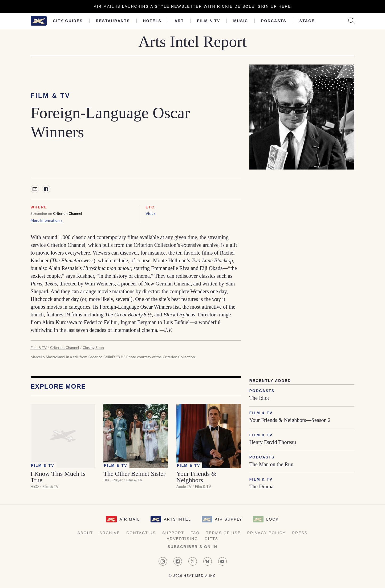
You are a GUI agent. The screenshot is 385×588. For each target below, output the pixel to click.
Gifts (212, 539)
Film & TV (208, 21)
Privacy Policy (267, 533)
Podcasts (274, 21)
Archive (110, 533)
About (85, 533)
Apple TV (184, 486)
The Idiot (259, 398)
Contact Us (141, 533)
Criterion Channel (68, 213)
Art (179, 21)
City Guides (68, 21)
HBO (35, 486)
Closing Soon (93, 347)
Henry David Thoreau (273, 442)
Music (241, 21)
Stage (307, 21)
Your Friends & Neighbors (196, 477)
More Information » (46, 220)
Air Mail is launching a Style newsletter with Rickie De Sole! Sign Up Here (192, 6)
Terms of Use (223, 533)
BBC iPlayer (113, 480)
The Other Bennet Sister (134, 474)
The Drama (262, 486)
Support (173, 533)
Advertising (183, 539)
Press (300, 533)
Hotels (152, 21)
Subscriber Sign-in (192, 547)
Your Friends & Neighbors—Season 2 (290, 420)
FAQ (195, 533)
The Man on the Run (271, 464)
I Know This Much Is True (58, 477)
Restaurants (113, 21)
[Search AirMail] (351, 21)
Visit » (150, 213)
